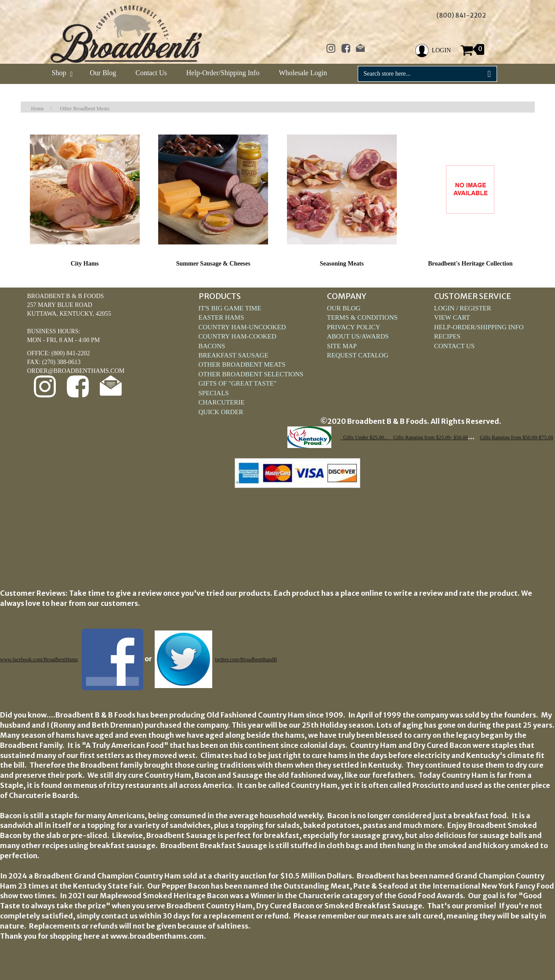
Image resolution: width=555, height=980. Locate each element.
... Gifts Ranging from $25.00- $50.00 (426, 437)
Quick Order (221, 412)
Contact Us (151, 73)
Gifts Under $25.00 (364, 437)
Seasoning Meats (342, 264)
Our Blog (103, 73)
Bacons (212, 346)
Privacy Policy (354, 327)
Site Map (342, 346)
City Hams (85, 264)
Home (38, 109)
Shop (61, 73)
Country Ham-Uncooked (242, 327)
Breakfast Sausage (234, 355)
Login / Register (463, 308)
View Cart (452, 317)
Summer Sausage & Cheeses (213, 264)
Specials (214, 393)
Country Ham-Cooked (238, 336)
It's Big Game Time (230, 308)
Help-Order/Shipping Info (223, 73)
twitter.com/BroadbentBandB (246, 659)
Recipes (447, 336)
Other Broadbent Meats (85, 109)
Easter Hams (221, 317)
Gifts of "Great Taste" (238, 383)
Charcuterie (222, 402)
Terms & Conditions (362, 317)
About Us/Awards (358, 336)
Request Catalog (358, 355)
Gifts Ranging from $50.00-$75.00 (517, 437)
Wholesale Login (303, 73)
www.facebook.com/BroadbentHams (39, 659)
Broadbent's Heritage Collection (470, 264)
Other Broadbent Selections (251, 374)
